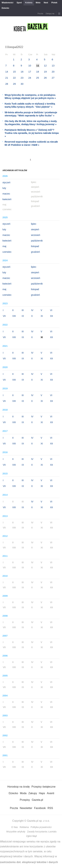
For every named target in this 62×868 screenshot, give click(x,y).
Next (46, 3)
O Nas (15, 827)
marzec (6, 194)
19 (45, 72)
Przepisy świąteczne (44, 787)
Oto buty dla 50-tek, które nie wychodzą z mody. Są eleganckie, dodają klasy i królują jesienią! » (31, 123)
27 (53, 78)
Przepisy (25, 800)
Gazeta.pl (37, 800)
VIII (14, 316)
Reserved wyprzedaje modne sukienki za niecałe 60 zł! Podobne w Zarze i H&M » (31, 143)
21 (7, 78)
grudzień (36, 252)
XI (42, 316)
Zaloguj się (50, 14)
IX (23, 316)
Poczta (40, 14)
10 (30, 66)
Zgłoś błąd (31, 836)
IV (32, 310)
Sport (19, 3)
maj (4, 246)
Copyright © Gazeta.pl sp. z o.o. (31, 821)
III (23, 310)
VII (4, 316)
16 (22, 72)
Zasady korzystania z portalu (42, 832)
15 (14, 72)
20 (53, 72)
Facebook (40, 808)
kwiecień (7, 199)
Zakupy (33, 793)
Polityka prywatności (41, 827)
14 (7, 72)
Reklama (24, 827)
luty (4, 188)
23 (22, 78)
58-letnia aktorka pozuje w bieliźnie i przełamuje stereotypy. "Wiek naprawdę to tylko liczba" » (31, 114)
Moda (23, 793)
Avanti (50, 793)
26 (45, 78)
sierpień (35, 229)
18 (38, 72)
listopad (35, 246)
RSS (50, 808)
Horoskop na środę (18, 787)
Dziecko (5, 8)
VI (51, 310)
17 (30, 72)
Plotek (54, 3)
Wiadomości (8, 3)
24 (30, 78)
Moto (38, 3)
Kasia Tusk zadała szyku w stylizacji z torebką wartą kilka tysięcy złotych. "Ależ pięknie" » (30, 105)
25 (38, 78)
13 (53, 66)
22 (14, 78)
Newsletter (26, 808)
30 (22, 84)
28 (7, 84)
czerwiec (7, 252)
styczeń (6, 182)
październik (37, 241)
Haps (42, 793)
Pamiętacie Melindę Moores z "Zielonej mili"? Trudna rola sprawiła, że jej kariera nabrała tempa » (32, 133)
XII (52, 316)
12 (45, 66)
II (13, 310)
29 (14, 84)
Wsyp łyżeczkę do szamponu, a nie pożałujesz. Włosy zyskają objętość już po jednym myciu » (30, 97)
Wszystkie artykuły (16, 832)
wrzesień (36, 235)
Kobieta (29, 3)
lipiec (34, 224)
